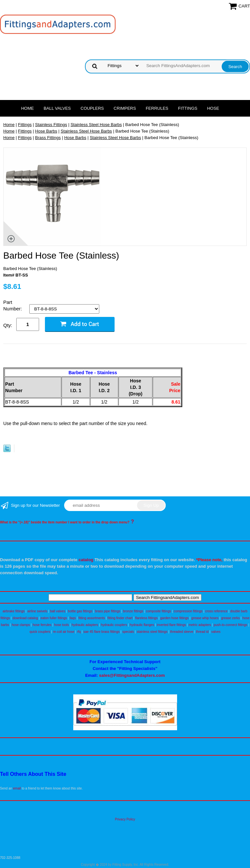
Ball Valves (57, 108)
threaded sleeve (182, 632)
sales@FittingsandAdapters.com (132, 675)
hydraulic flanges (142, 625)
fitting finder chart (120, 618)
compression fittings (188, 611)
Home (28, 108)
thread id (202, 632)
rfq (79, 632)
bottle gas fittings (80, 611)
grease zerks (230, 618)
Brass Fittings (48, 138)
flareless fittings (146, 618)
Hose (213, 108)
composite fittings (158, 611)
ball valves (58, 611)
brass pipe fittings (108, 611)
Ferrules (157, 108)
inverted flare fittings (172, 625)
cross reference (216, 611)
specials (128, 632)
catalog (86, 560)
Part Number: (13, 305)
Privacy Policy (125, 819)
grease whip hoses (205, 618)
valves (216, 632)
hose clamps (21, 625)
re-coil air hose (64, 632)
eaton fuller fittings (54, 618)
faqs (73, 618)
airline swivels (37, 611)
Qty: (8, 325)
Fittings (188, 108)
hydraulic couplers (114, 625)
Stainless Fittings (51, 125)
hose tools (62, 625)
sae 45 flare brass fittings (101, 632)
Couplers (92, 108)
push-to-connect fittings (230, 625)
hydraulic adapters (85, 625)
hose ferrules (42, 625)
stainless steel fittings (152, 632)
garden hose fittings (174, 618)
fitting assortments (92, 618)
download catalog (25, 618)
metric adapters (200, 625)
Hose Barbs (46, 131)
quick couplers (40, 632)
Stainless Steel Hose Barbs (96, 125)
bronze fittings (133, 611)
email (17, 788)
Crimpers (125, 108)
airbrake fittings (14, 611)
